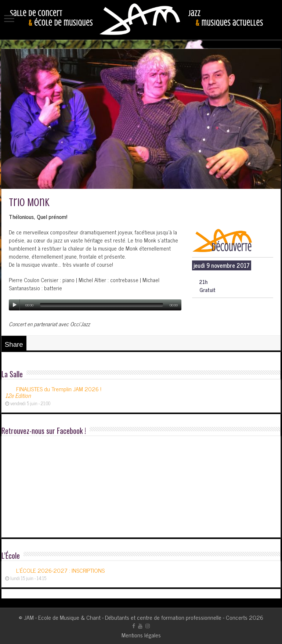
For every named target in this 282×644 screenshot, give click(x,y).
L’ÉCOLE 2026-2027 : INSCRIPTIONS (60, 570)
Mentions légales (141, 635)
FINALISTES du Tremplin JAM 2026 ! (53, 392)
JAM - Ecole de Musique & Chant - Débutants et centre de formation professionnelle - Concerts (136, 617)
